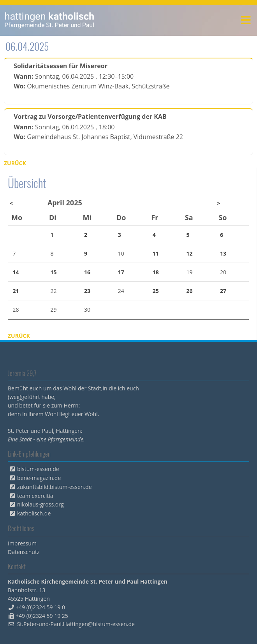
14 (16, 272)
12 (189, 253)
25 (156, 291)
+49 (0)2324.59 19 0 (40, 607)
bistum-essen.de (38, 469)
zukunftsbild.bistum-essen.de (55, 487)
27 (223, 291)
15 (54, 272)
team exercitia (35, 496)
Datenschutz (24, 552)
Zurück (15, 163)
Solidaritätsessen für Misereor (61, 66)
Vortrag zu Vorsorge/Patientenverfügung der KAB (90, 116)
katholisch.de (34, 513)
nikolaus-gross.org (40, 504)
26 (189, 291)
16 (87, 272)
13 (223, 253)
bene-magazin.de (39, 478)
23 (87, 291)
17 (121, 272)
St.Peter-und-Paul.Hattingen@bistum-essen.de (76, 624)
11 (156, 253)
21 (16, 291)
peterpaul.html (50, 20)
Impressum (22, 543)
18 (156, 272)
